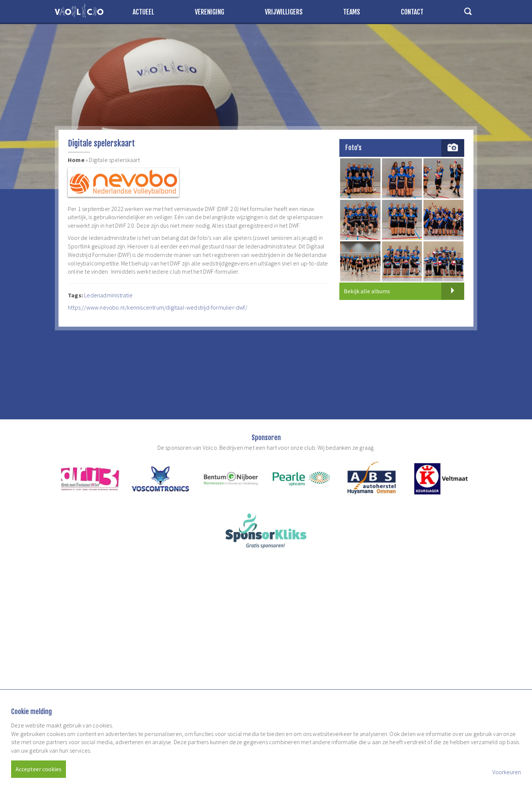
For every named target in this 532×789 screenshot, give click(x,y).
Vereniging (210, 12)
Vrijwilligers (284, 12)
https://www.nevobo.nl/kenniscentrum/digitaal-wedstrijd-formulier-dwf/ (158, 307)
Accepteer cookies (39, 769)
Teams (352, 12)
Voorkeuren (507, 772)
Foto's (353, 148)
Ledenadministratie (109, 295)
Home (76, 160)
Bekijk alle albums (404, 291)
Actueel (143, 12)
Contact (412, 12)
